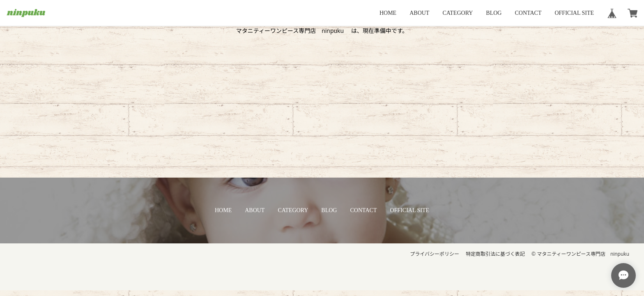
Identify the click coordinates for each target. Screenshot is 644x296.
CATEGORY (458, 13)
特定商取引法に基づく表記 (495, 254)
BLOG (494, 13)
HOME (388, 13)
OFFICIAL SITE (574, 13)
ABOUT (419, 13)
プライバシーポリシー (435, 254)
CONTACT (528, 13)
